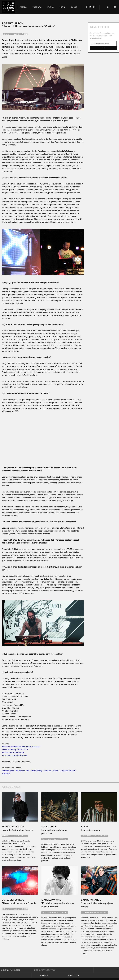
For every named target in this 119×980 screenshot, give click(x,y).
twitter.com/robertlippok (13, 752)
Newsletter (73, 975)
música (51, 7)
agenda (23, 7)
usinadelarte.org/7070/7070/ (15, 749)
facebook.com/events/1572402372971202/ (21, 747)
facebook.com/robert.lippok (14, 755)
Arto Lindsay (37, 771)
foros (74, 7)
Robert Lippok (8, 771)
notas (63, 7)
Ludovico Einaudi (68, 771)
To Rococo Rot (23, 771)
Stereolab (6, 774)
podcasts (37, 7)
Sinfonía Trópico (51, 771)
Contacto (45, 975)
